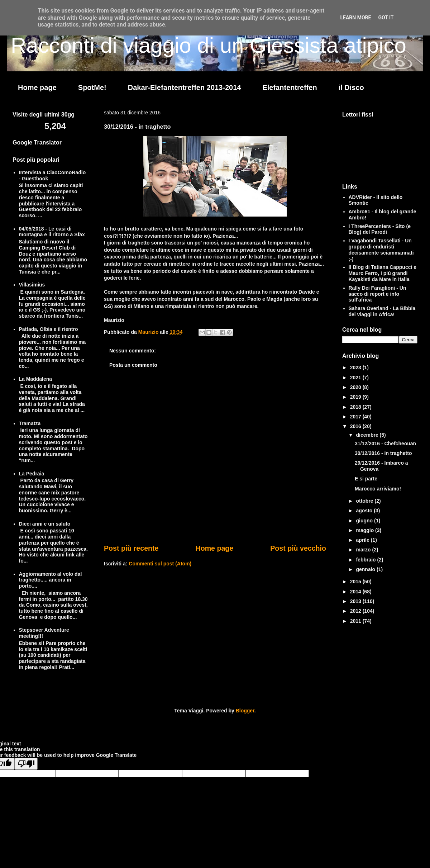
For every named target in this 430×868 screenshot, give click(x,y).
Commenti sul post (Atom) (160, 564)
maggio (365, 530)
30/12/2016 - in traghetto (383, 453)
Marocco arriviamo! (378, 489)
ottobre (365, 501)
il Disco (351, 87)
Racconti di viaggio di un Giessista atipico (209, 45)
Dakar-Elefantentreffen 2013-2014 (185, 87)
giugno (365, 521)
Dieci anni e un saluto (45, 524)
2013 (356, 601)
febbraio (366, 560)
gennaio (366, 569)
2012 (356, 611)
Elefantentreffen (290, 87)
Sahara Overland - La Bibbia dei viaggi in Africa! (382, 311)
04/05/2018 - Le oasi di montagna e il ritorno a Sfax (52, 232)
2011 (356, 621)
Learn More (355, 18)
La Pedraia (32, 474)
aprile (363, 540)
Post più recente (131, 548)
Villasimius (32, 285)
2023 (356, 367)
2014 (356, 592)
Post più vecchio (298, 548)
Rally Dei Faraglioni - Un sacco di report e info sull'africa (378, 294)
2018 (356, 407)
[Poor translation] (26, 764)
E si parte (366, 479)
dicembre (368, 435)
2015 (356, 582)
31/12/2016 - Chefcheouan (385, 444)
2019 (356, 397)
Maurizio (149, 332)
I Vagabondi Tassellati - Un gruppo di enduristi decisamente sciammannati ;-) (381, 250)
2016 (356, 426)
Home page (37, 87)
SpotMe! (92, 87)
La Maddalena (36, 379)
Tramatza (30, 423)
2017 (356, 417)
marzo (364, 550)
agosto (365, 511)
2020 (356, 387)
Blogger (245, 711)
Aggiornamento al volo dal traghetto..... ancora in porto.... (51, 580)
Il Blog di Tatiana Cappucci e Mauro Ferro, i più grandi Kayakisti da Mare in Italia (383, 273)
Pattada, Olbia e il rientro (49, 329)
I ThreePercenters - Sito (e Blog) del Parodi (380, 229)
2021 (356, 378)
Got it (386, 18)
